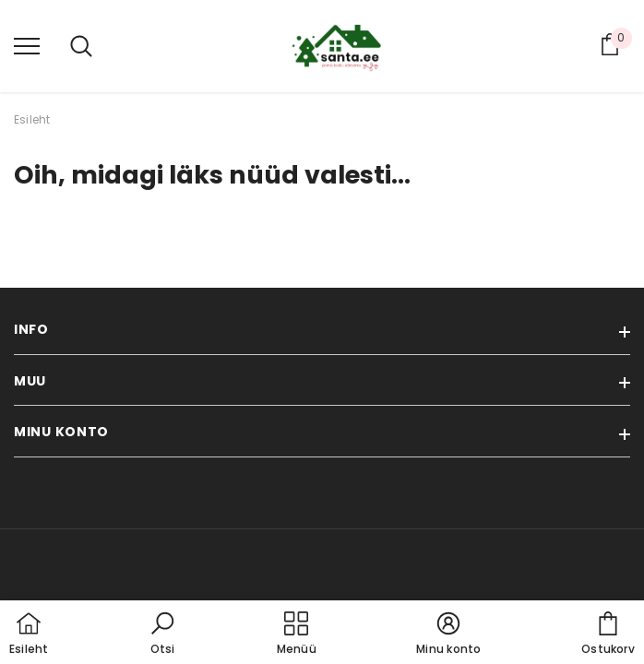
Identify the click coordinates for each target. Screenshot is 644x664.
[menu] (27, 45)
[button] (162, 634)
